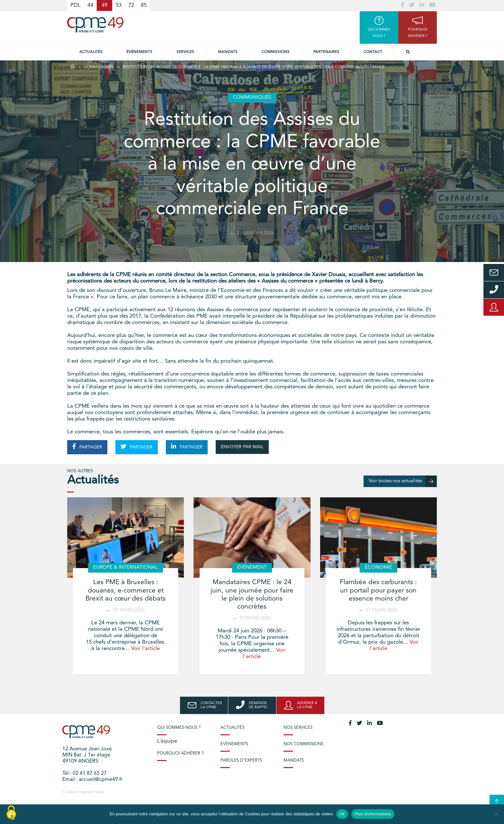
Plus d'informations (373, 814)
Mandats (228, 52)
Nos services (298, 728)
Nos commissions (303, 744)
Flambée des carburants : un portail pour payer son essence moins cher (378, 590)
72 (131, 5)
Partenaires (326, 52)
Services (185, 52)
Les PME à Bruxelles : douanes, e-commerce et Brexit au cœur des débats (126, 590)
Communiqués (99, 67)
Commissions (276, 52)
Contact (373, 52)
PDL (76, 5)
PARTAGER (87, 447)
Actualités (91, 52)
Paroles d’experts (241, 761)
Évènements (139, 52)
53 (119, 5)
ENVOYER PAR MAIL (242, 447)
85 (144, 5)
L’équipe (167, 741)
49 (104, 5)
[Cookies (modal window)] (11, 813)
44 (90, 5)
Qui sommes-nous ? (179, 728)
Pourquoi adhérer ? (180, 753)
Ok (342, 814)
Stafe (100, 792)
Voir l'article (145, 649)
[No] (496, 814)
